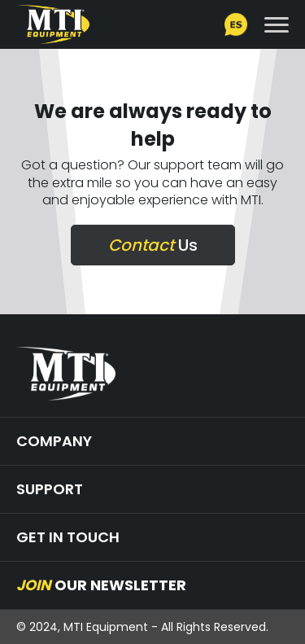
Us (153, 245)
